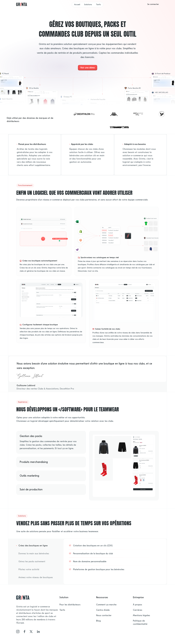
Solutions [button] (88, 5)
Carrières (138, 610)
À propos (137, 605)
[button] (153, 4)
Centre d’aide (103, 610)
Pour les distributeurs (70, 605)
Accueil (77, 5)
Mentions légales (141, 615)
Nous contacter (104, 615)
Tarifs (98, 5)
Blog (98, 621)
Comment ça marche (106, 605)
